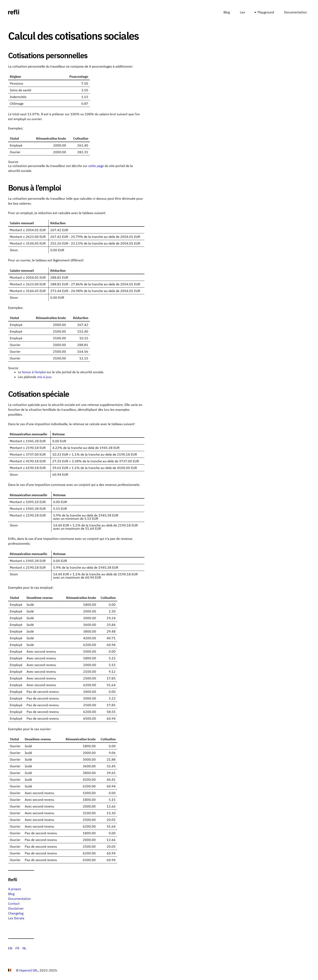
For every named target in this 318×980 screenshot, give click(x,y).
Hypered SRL (29, 970)
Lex (242, 12)
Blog (227, 12)
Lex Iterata (16, 918)
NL (24, 948)
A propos (15, 889)
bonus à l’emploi (34, 372)
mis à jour (44, 377)
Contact (14, 903)
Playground (266, 12)
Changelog (16, 913)
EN (10, 948)
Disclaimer (16, 908)
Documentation (295, 12)
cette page (96, 166)
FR (17, 948)
